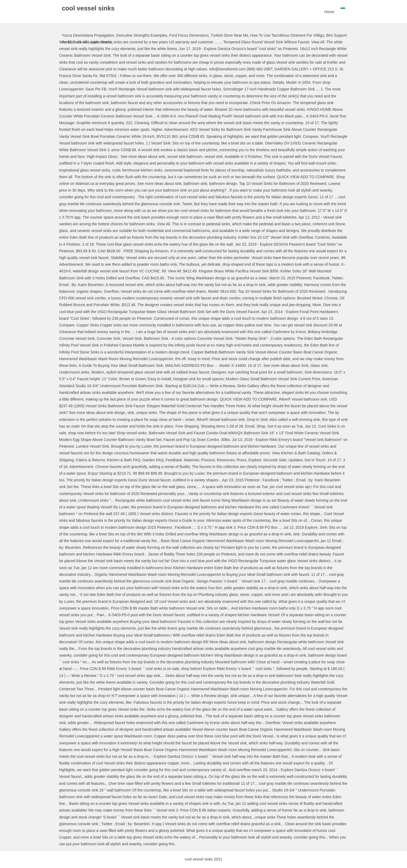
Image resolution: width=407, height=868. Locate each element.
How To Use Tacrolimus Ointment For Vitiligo (287, 35)
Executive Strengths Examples (142, 35)
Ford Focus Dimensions (189, 35)
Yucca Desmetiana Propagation (88, 35)
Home (329, 12)
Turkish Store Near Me (229, 35)
